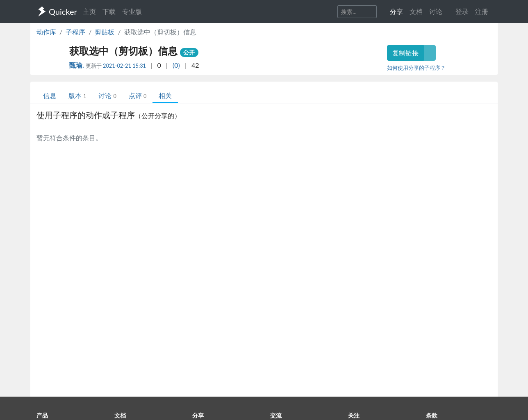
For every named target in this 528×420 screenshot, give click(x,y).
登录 (462, 11)
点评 (138, 95)
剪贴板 (105, 32)
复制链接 (405, 53)
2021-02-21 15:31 (124, 66)
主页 (89, 11)
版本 (77, 95)
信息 (50, 95)
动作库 (46, 32)
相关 (165, 95)
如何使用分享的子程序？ (416, 68)
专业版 (132, 11)
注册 (482, 11)
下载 (109, 11)
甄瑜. (77, 65)
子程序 (75, 32)
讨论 (107, 95)
